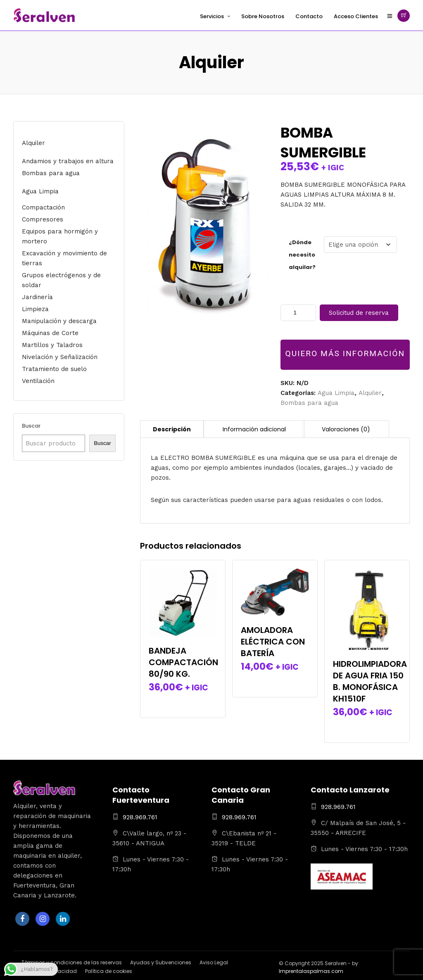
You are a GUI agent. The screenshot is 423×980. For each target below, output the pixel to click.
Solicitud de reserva (359, 313)
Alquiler (370, 393)
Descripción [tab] (172, 429)
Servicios (212, 16)
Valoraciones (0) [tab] (346, 429)
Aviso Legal (214, 962)
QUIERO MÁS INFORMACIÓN (345, 353)
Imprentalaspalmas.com (311, 971)
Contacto (309, 16)
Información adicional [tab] (254, 429)
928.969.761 (140, 817)
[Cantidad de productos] (298, 313)
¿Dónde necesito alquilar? (302, 255)
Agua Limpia (336, 393)
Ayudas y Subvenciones (161, 962)
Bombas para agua (309, 403)
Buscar (31, 426)
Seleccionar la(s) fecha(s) (183, 702)
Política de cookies (109, 971)
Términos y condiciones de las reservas (72, 962)
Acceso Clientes (356, 16)
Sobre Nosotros (263, 16)
